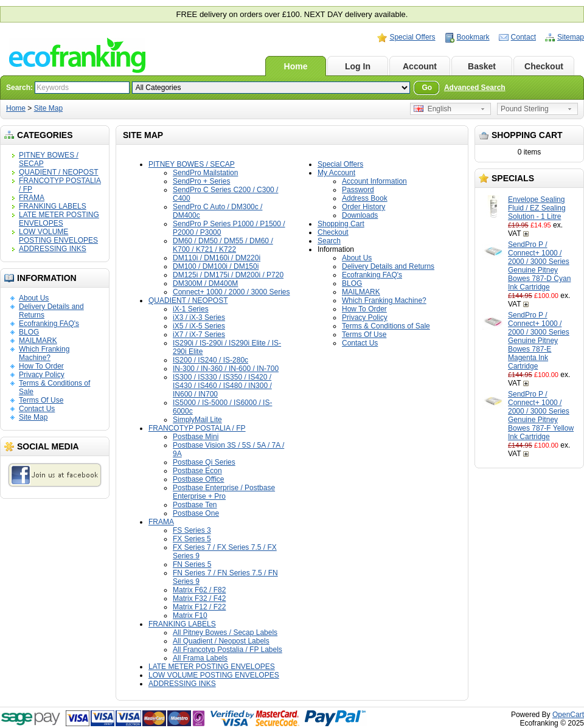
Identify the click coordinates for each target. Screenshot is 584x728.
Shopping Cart (341, 224)
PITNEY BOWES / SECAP (192, 164)
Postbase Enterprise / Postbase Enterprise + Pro (224, 492)
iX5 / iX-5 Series (199, 326)
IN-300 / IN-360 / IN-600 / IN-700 (226, 369)
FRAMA (32, 198)
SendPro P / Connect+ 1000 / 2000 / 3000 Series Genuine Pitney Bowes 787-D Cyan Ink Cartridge (539, 266)
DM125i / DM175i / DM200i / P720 (228, 275)
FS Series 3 (192, 530)
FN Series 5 (192, 564)
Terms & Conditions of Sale (386, 326)
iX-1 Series (191, 309)
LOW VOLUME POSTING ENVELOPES (58, 236)
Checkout (544, 66)
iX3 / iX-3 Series (199, 317)
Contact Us (37, 409)
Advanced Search (475, 88)
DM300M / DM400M (205, 283)
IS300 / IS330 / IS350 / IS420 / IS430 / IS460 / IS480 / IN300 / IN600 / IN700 (222, 386)
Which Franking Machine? (44, 353)
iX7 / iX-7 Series (199, 335)
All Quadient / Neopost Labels (221, 641)
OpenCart (568, 715)
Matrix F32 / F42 (199, 598)
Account (420, 66)
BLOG (29, 332)
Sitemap (571, 37)
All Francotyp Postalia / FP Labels (228, 650)
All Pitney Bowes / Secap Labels (225, 633)
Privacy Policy (42, 375)
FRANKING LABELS (53, 206)
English (433, 109)
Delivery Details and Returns (388, 266)
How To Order (41, 366)
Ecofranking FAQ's (49, 324)
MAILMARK (38, 341)
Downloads (360, 215)
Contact (523, 37)
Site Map (48, 108)
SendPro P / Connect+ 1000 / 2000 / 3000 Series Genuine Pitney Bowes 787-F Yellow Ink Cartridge (541, 415)
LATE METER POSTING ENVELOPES (59, 219)
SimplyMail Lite (197, 420)
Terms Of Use (41, 400)
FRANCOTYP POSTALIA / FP (197, 428)
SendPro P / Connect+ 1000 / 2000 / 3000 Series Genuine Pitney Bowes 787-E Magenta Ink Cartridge (539, 341)
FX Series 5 (192, 539)
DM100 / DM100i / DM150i (216, 266)
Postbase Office (199, 479)
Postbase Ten (195, 505)
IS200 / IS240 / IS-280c (210, 360)
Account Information (374, 181)
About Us (34, 298)
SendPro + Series (201, 181)
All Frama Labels (200, 658)
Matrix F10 (190, 615)
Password (358, 190)
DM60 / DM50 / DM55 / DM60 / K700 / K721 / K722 (223, 245)
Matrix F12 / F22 (199, 607)
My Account (336, 173)
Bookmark (473, 37)
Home (296, 66)
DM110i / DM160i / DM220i (217, 258)
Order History (363, 207)
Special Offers (412, 37)
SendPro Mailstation (205, 173)
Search (329, 241)
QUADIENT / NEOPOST (58, 172)
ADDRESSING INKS (53, 249)
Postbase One (196, 513)
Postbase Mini (196, 437)
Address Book (365, 198)
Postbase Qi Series (204, 462)
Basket (482, 66)
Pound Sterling (525, 109)
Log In (358, 66)
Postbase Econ (197, 471)
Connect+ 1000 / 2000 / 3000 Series (231, 292)
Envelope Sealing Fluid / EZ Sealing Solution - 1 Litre (537, 208)
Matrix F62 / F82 (199, 590)
